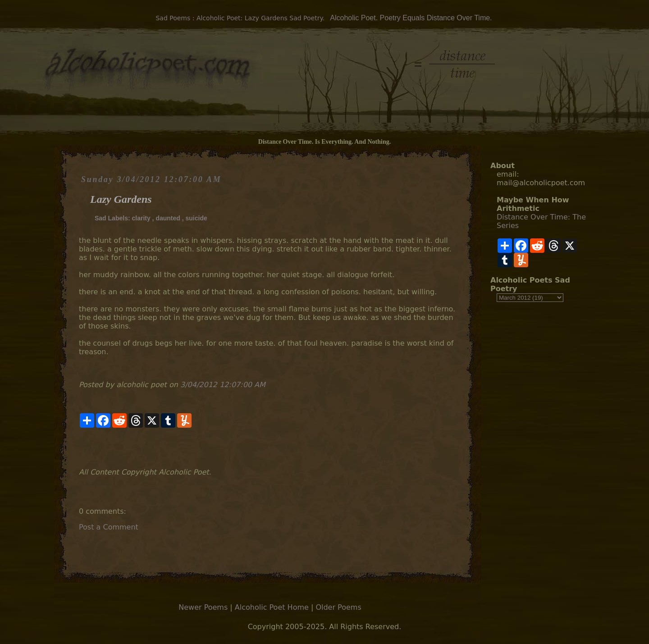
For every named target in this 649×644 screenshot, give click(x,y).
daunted (168, 218)
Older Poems (338, 607)
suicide (197, 218)
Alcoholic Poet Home (272, 607)
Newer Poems (203, 607)
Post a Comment (109, 527)
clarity (141, 218)
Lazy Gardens (121, 199)
